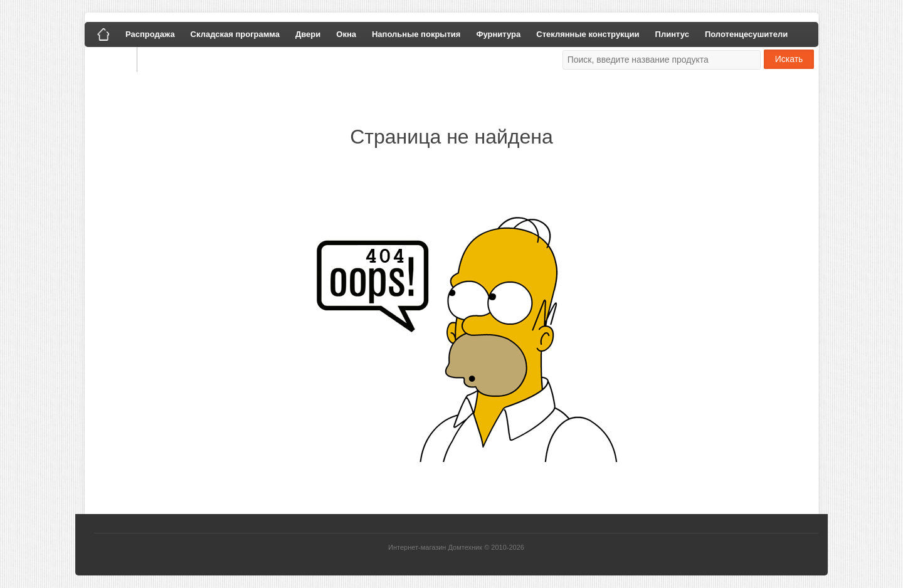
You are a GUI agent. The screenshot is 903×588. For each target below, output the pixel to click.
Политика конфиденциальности (282, 59)
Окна (346, 34)
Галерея (111, 59)
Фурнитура (498, 34)
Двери (308, 34)
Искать (789, 59)
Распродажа (150, 34)
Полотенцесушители (746, 34)
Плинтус (672, 34)
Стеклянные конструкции (588, 34)
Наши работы (174, 59)
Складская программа (235, 34)
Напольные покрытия (416, 34)
